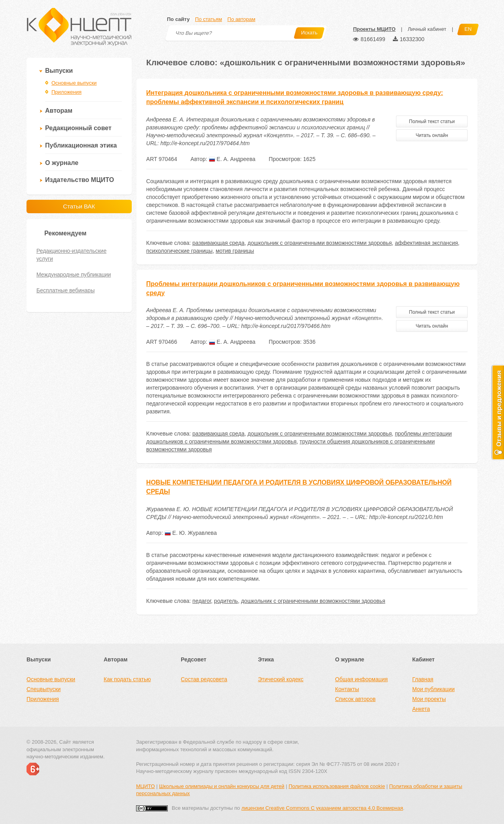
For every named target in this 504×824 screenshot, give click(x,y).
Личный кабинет (427, 29)
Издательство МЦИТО (80, 180)
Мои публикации (433, 689)
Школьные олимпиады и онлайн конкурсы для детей (222, 786)
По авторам (241, 19)
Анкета (421, 709)
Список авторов (355, 699)
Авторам (59, 111)
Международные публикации (74, 275)
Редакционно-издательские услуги (71, 255)
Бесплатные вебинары (65, 290)
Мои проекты (429, 699)
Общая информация (361, 679)
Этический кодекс (281, 679)
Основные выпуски (74, 83)
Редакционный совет (78, 128)
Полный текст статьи (432, 121)
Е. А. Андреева (232, 159)
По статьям (208, 19)
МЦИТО (145, 786)
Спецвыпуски (44, 689)
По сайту (178, 19)
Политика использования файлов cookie (337, 786)
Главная (423, 679)
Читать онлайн (432, 135)
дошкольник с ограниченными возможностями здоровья (320, 243)
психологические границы (180, 251)
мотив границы (235, 251)
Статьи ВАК (79, 206)
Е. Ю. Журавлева (191, 533)
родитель (226, 601)
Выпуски (59, 71)
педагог (202, 601)
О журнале (62, 163)
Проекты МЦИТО (374, 29)
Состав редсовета (204, 679)
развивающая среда (218, 243)
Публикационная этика (81, 145)
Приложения (66, 92)
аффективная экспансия (426, 243)
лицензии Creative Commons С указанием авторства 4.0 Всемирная (322, 808)
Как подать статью (127, 679)
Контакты (347, 689)
